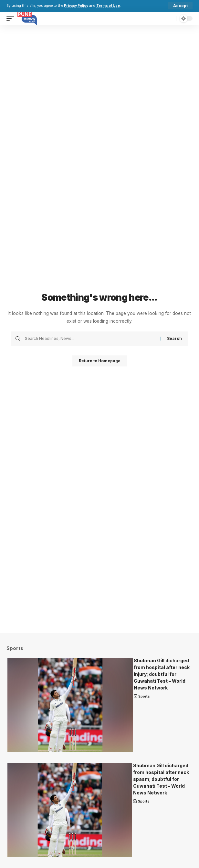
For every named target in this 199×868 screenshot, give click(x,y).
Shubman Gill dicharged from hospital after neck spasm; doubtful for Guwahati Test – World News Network (161, 779)
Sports (144, 696)
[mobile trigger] (12, 18)
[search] (170, 18)
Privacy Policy (76, 6)
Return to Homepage (100, 361)
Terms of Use (108, 6)
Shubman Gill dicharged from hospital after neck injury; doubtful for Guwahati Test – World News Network (162, 674)
